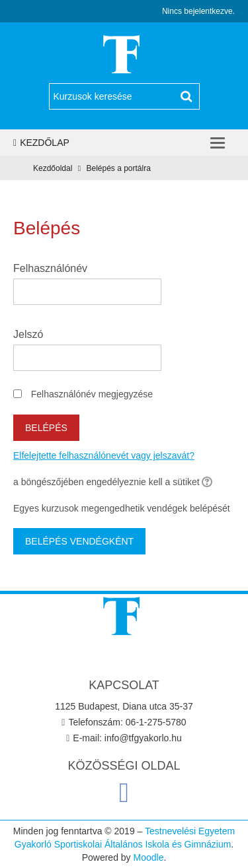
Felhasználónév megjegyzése (92, 394)
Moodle (149, 857)
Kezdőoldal (53, 168)
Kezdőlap (41, 143)
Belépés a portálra (118, 168)
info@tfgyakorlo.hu (143, 738)
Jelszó (28, 334)
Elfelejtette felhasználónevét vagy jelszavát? (104, 455)
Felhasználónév (50, 268)
